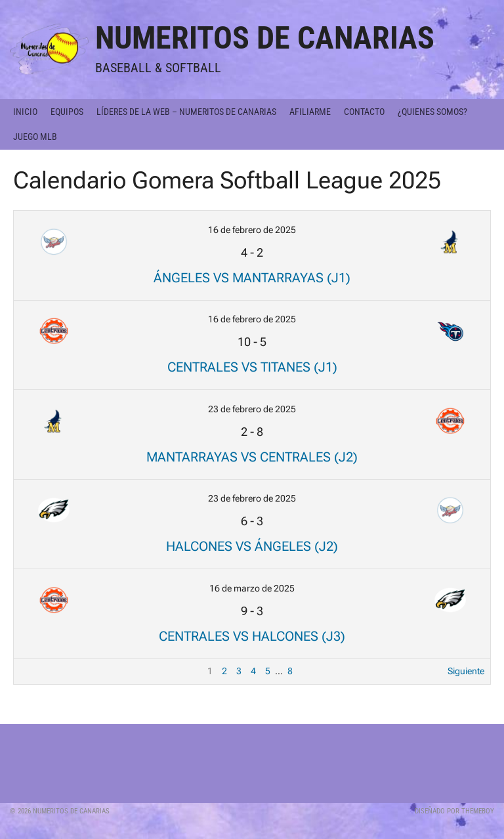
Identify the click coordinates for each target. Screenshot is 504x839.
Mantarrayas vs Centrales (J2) (252, 457)
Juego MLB (35, 137)
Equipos (67, 112)
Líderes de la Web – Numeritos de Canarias (186, 112)
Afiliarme (310, 112)
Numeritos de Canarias (265, 38)
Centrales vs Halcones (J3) (252, 636)
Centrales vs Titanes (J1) (252, 367)
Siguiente (466, 671)
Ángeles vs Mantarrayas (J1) (252, 278)
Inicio (25, 112)
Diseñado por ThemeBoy (454, 811)
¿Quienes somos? (432, 112)
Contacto (364, 112)
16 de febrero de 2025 (252, 230)
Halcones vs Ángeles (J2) (252, 546)
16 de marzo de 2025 (252, 588)
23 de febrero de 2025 (252, 409)
